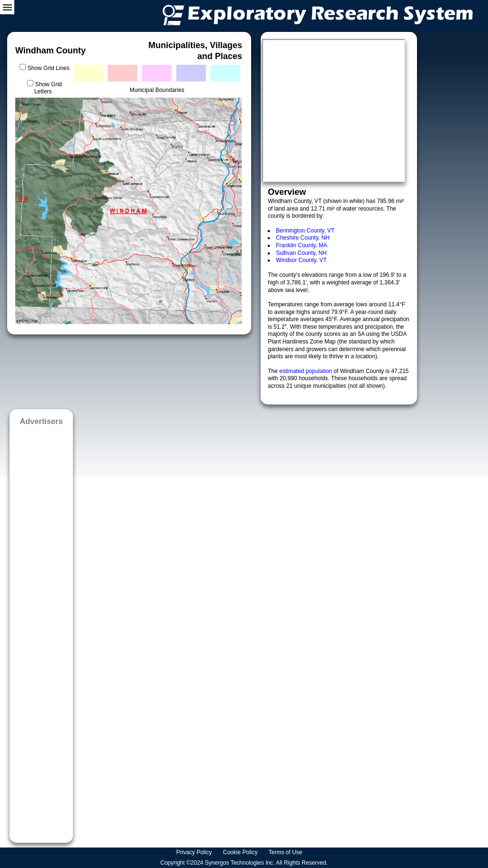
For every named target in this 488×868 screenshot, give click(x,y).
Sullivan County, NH (301, 253)
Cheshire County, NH (303, 238)
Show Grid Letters (48, 88)
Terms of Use (286, 852)
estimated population (306, 371)
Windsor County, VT (301, 260)
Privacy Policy (195, 852)
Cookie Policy (241, 852)
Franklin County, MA (302, 245)
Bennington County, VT (305, 231)
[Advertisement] (41, 631)
